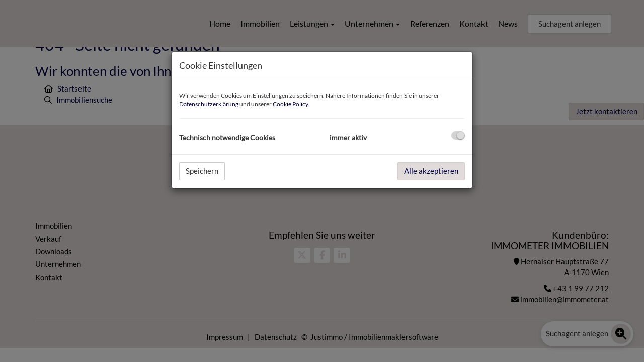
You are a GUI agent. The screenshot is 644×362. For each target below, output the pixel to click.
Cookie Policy (290, 104)
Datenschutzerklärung (209, 104)
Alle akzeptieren (431, 171)
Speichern (202, 171)
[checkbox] (458, 135)
